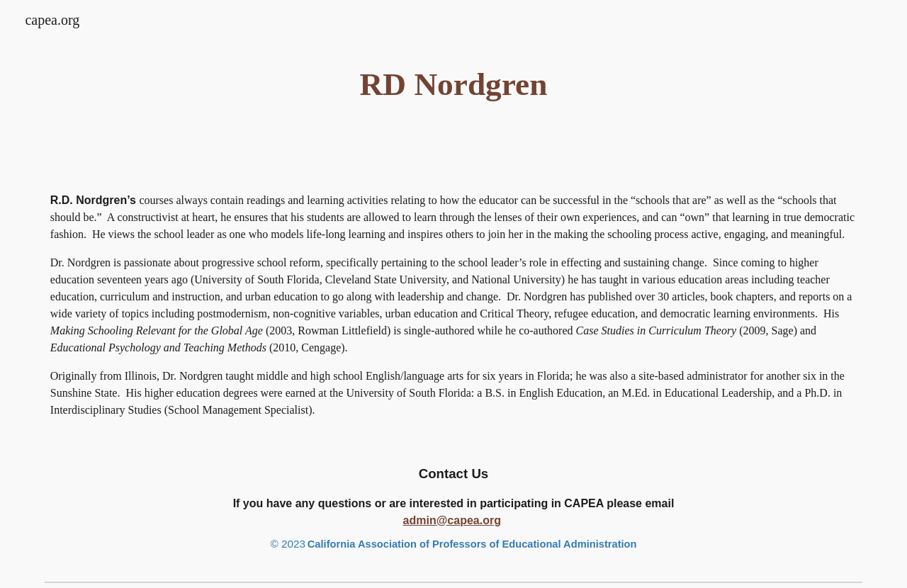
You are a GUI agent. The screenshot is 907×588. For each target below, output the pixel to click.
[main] (453, 85)
